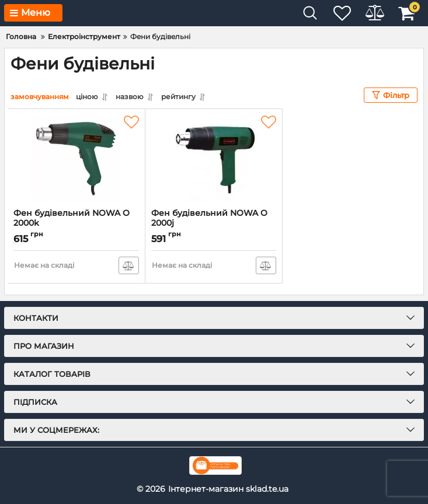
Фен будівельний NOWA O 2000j (214, 223)
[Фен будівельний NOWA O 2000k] (76, 159)
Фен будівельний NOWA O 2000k (76, 223)
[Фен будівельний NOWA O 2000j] (214, 159)
